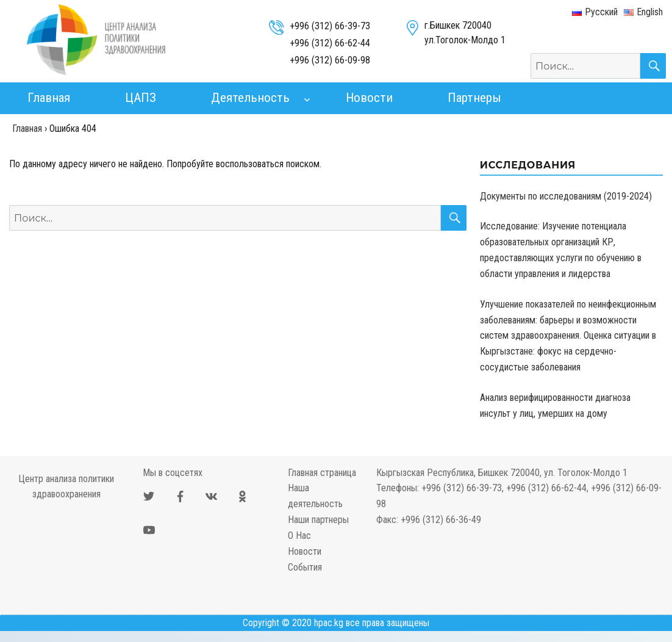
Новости (369, 98)
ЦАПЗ (141, 98)
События (305, 567)
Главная (49, 98)
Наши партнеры (318, 520)
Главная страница (322, 473)
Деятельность (250, 98)
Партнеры (474, 98)
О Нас (299, 536)
